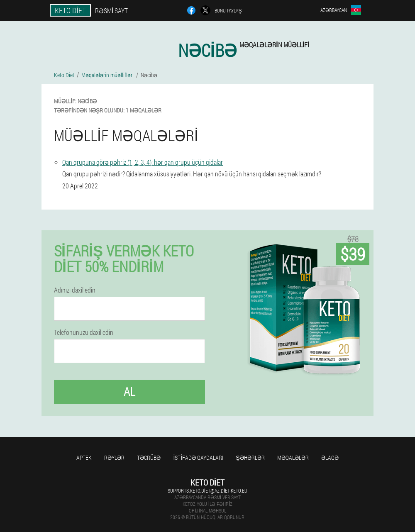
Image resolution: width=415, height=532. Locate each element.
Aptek (84, 458)
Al (129, 392)
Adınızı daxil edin (75, 290)
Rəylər (114, 458)
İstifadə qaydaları (198, 458)
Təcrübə (149, 458)
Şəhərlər (250, 458)
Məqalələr (293, 458)
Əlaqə (330, 458)
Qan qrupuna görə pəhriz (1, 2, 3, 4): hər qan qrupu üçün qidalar (143, 162)
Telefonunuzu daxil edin (84, 332)
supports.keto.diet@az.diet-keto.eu (208, 491)
